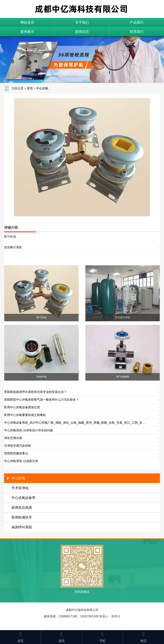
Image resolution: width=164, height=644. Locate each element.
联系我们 (137, 32)
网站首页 (27, 23)
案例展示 (27, 32)
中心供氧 (42, 88)
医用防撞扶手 (22, 517)
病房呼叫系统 (22, 527)
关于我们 (82, 23)
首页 (30, 88)
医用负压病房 (22, 508)
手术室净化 (20, 488)
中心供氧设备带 (23, 498)
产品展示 (137, 23)
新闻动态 (82, 32)
